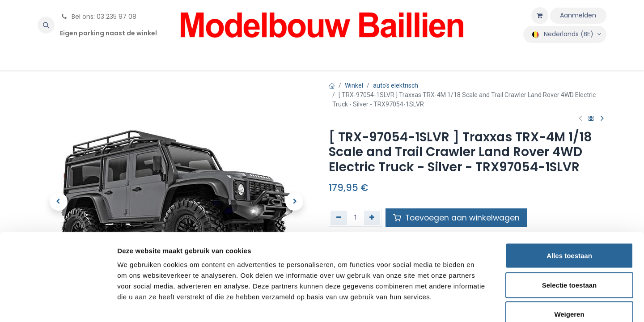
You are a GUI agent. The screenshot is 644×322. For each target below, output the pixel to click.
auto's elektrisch (396, 85)
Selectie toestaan (570, 234)
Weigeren (569, 263)
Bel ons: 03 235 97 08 (98, 17)
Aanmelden (578, 15)
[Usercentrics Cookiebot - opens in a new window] (58, 305)
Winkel (354, 85)
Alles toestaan (569, 205)
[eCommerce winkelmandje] (540, 16)
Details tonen (483, 304)
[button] (46, 25)
